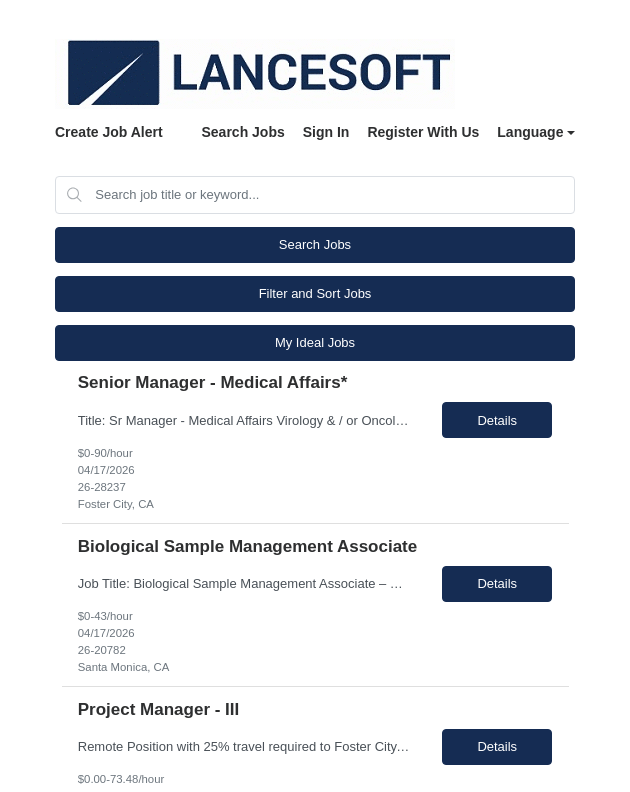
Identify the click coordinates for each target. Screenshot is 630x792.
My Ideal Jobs (315, 342)
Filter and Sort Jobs (315, 293)
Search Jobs (242, 132)
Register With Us (423, 132)
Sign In (326, 132)
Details (497, 420)
